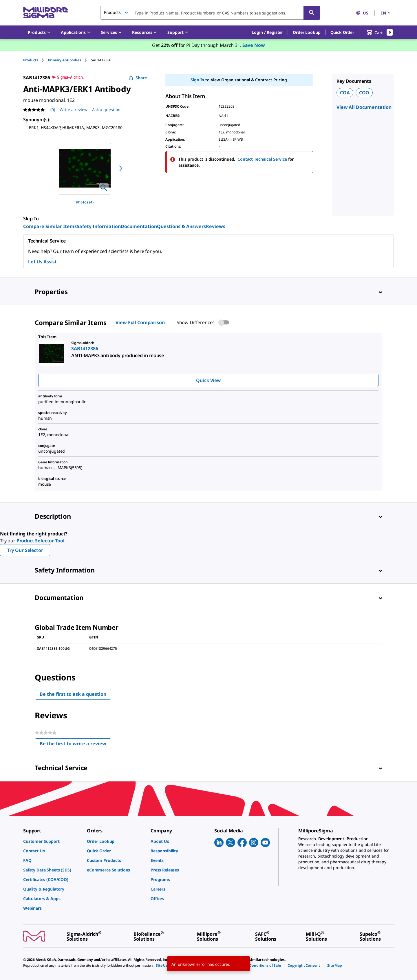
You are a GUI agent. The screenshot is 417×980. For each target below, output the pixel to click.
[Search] (312, 13)
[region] (85, 169)
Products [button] (112, 12)
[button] (267, 32)
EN (386, 13)
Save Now (254, 45)
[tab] (36, 60)
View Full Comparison (140, 322)
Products (31, 60)
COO (364, 93)
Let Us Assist (42, 262)
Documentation (139, 226)
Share (138, 78)
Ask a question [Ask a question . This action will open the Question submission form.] (106, 110)
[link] (52, 841)
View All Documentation (364, 107)
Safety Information (99, 226)
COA (345, 93)
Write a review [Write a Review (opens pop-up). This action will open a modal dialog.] (74, 110)
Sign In (197, 80)
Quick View (208, 380)
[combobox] (210, 13)
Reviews (216, 226)
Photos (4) (85, 202)
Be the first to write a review (75, 745)
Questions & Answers (181, 226)
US (362, 13)
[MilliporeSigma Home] (45, 13)
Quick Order (342, 32)
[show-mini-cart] (379, 32)
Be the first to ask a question (73, 694)
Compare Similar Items (50, 226)
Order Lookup (307, 32)
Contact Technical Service (262, 159)
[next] (121, 168)
